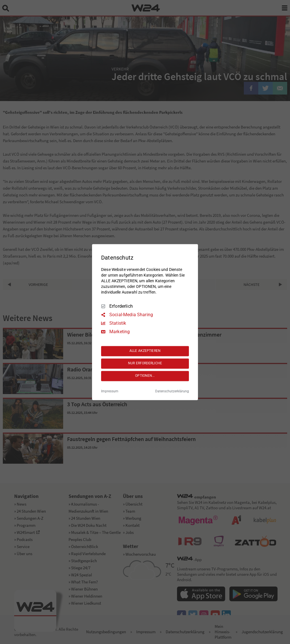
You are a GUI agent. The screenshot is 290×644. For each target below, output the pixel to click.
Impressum (110, 391)
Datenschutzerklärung (172, 391)
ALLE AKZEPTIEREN (145, 351)
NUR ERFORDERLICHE (145, 363)
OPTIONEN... (145, 376)
